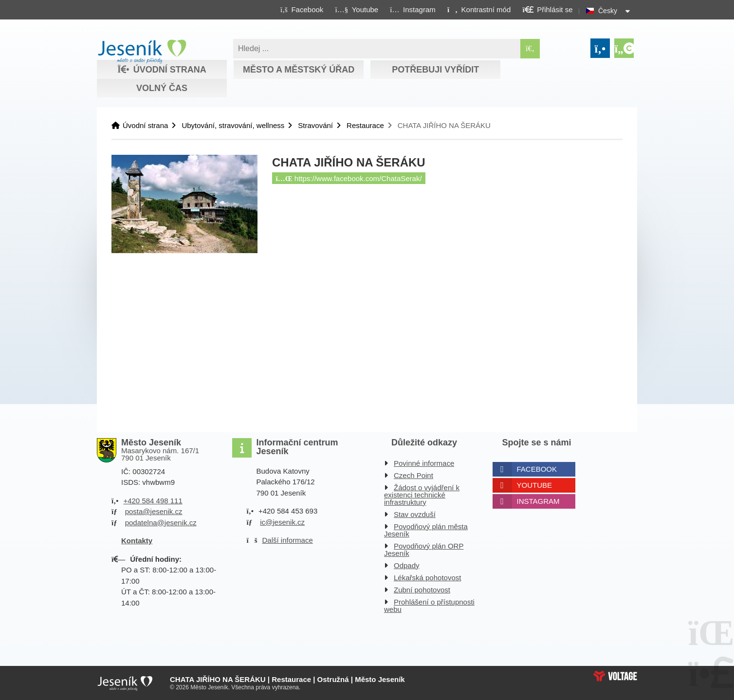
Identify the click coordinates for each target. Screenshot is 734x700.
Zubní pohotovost (422, 590)
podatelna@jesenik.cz (161, 523)
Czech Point (413, 475)
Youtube (535, 485)
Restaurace (365, 125)
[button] (479, 9)
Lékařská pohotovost (427, 578)
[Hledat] (530, 49)
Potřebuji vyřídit (435, 70)
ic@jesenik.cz (282, 522)
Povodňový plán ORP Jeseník (424, 550)
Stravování (315, 125)
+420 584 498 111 (153, 501)
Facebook (537, 469)
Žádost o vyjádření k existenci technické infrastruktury (422, 495)
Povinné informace (424, 463)
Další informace (288, 540)
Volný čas (162, 88)
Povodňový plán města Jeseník (426, 530)
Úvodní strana (142, 52)
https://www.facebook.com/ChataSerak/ (349, 178)
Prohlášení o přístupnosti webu (429, 606)
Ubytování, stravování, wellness (233, 125)
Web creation (615, 676)
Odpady (407, 565)
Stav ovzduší (415, 514)
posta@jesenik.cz (154, 511)
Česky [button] (608, 11)
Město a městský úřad (299, 70)
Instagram (538, 501)
